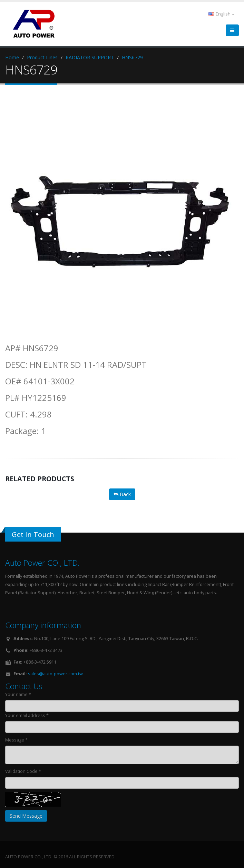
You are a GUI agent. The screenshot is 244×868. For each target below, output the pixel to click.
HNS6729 (132, 57)
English (221, 14)
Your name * (18, 694)
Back (122, 494)
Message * (16, 740)
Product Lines (42, 57)
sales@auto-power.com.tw (55, 674)
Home (12, 57)
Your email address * (27, 715)
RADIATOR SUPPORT (90, 57)
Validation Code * (23, 771)
